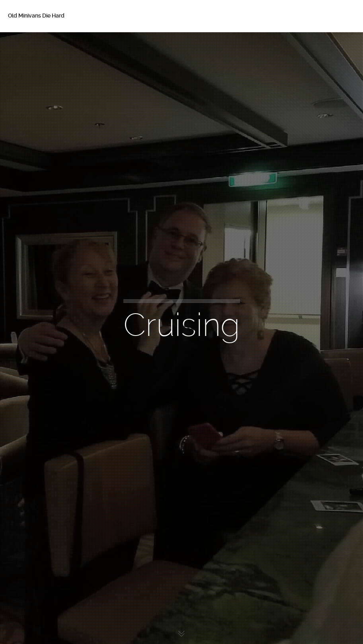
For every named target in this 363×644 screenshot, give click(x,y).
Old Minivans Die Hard (36, 16)
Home (28, 44)
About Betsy (36, 61)
